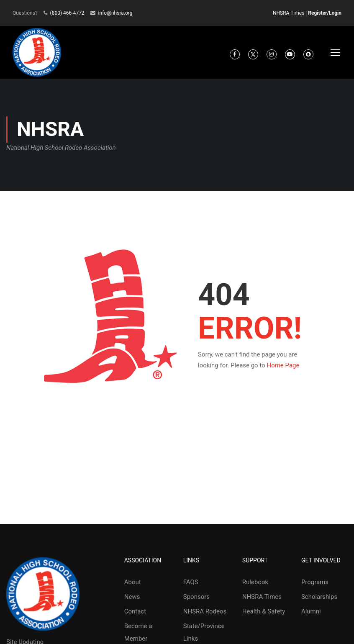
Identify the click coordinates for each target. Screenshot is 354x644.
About (133, 586)
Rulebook (255, 586)
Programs (315, 586)
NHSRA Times (289, 13)
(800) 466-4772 (67, 13)
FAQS (191, 586)
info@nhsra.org (115, 13)
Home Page (283, 369)
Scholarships (319, 600)
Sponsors (196, 600)
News (132, 600)
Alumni (311, 615)
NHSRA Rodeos (205, 615)
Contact (135, 615)
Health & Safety (264, 615)
